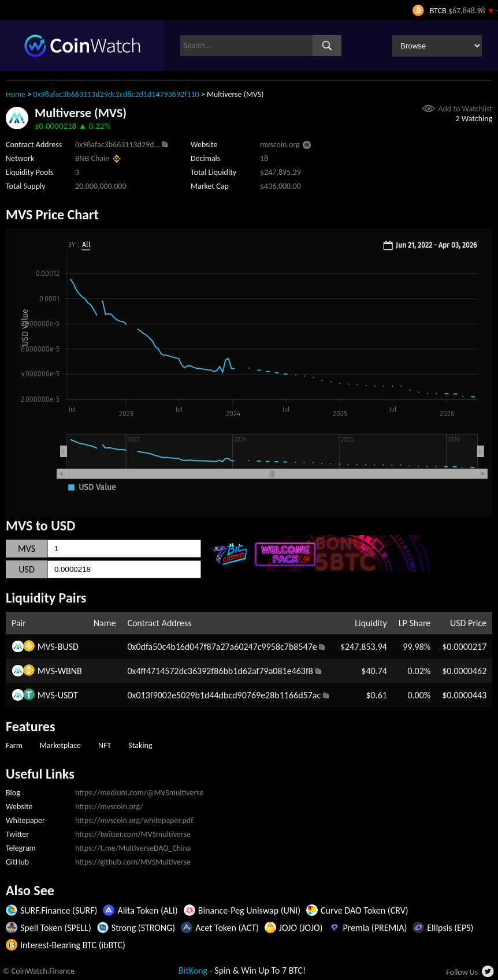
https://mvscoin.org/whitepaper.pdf (134, 820)
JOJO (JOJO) (301, 928)
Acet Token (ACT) (227, 928)
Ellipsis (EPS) (450, 928)
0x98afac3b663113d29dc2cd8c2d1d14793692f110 (116, 94)
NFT (105, 745)
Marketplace (60, 745)
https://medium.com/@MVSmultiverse (140, 793)
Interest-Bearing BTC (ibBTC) (73, 945)
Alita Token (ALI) (147, 910)
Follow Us (462, 972)
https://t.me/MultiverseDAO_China (133, 848)
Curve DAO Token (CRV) (365, 910)
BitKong (193, 970)
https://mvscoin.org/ (109, 807)
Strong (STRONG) (143, 928)
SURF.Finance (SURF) (59, 910)
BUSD (68, 647)
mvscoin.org (280, 145)
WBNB (70, 671)
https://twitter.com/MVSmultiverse (133, 834)
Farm (14, 745)
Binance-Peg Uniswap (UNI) (249, 910)
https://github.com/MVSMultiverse (133, 862)
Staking (140, 745)
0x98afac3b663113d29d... (118, 145)
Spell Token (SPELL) (56, 928)
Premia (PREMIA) (375, 928)
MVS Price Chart (52, 214)
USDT (68, 695)
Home (16, 94)
